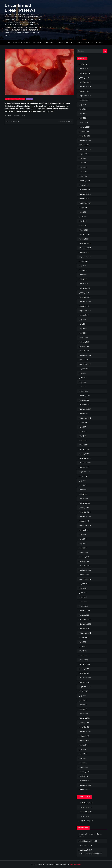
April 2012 (83, 709)
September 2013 (85, 633)
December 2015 (85, 512)
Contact (99, 42)
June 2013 (83, 646)
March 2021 (84, 230)
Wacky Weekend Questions (90, 854)
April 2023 (83, 118)
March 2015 (84, 552)
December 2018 (85, 351)
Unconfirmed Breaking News (20, 8)
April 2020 (83, 279)
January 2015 (84, 561)
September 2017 (85, 418)
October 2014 (84, 575)
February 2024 (85, 73)
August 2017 (84, 423)
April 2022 (83, 172)
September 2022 (85, 149)
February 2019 (85, 342)
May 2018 (83, 382)
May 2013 (83, 651)
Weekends (83, 850)
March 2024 (84, 69)
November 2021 (85, 194)
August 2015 (84, 530)
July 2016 (83, 481)
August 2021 (84, 208)
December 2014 (85, 566)
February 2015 (85, 557)
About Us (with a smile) (21, 42)
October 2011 (84, 736)
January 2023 (84, 131)
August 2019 (84, 315)
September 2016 (85, 472)
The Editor (37, 42)
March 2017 (84, 445)
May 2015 (83, 543)
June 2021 (83, 217)
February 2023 (85, 127)
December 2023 (85, 82)
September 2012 (85, 687)
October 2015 (84, 521)
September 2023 (85, 96)
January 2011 (84, 776)
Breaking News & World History (15, 99)
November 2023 (85, 87)
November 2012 (85, 678)
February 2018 (85, 396)
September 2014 (85, 579)
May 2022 (83, 167)
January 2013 (84, 669)
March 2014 (84, 606)
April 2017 (83, 440)
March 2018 (84, 391)
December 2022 (85, 136)
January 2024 (84, 78)
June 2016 (83, 485)
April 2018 (83, 387)
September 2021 (85, 203)
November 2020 (85, 248)
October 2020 (84, 252)
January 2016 (84, 508)
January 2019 (84, 346)
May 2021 (83, 221)
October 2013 (84, 629)
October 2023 (84, 91)
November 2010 (85, 785)
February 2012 (85, 718)
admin (9, 116)
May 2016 (83, 490)
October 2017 (84, 414)
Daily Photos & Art (86, 803)
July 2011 (83, 749)
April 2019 (83, 333)
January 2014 (84, 615)
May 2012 (83, 705)
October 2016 (84, 467)
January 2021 (84, 239)
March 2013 (84, 660)
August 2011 (84, 745)
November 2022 (85, 140)
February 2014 (85, 611)
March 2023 (84, 122)
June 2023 (83, 109)
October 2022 (84, 145)
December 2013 (85, 620)
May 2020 (83, 275)
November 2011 (85, 732)
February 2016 (85, 503)
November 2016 (85, 463)
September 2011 (85, 740)
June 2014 (83, 593)
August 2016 (84, 476)
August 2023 (84, 100)
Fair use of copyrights (85, 42)
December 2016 (85, 458)
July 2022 (83, 158)
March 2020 (84, 284)
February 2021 (85, 234)
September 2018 (85, 364)
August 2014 (84, 584)
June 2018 (83, 378)
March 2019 (84, 337)
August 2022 (84, 154)
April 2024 (83, 64)
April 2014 (83, 602)
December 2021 (85, 190)
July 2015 (83, 534)
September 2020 (85, 257)
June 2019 (83, 324)
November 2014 (85, 570)
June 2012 (83, 700)
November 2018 (85, 355)
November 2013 (85, 624)
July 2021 (83, 212)
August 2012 (84, 691)
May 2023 (83, 114)
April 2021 (83, 225)
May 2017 (83, 436)
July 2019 (83, 320)
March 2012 (84, 714)
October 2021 (84, 199)
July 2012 (83, 696)
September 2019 (85, 311)
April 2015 (83, 548)
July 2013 (83, 642)
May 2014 (83, 597)
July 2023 (83, 105)
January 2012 (84, 723)
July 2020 (83, 266)
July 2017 (83, 427)
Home (8, 42)
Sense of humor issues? (66, 42)
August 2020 (84, 261)
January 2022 (84, 185)
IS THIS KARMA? (49, 42)
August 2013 (84, 637)
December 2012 (85, 673)
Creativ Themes (75, 864)
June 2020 (83, 270)
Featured (29, 99)
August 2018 (84, 369)
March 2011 (84, 767)
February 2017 (85, 449)
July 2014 (83, 588)
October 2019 (84, 306)
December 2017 (85, 405)
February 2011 (85, 772)
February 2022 (85, 181)
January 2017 (84, 454)
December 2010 (85, 781)
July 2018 (83, 373)
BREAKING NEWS (14, 122)
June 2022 (83, 163)
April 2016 (83, 494)
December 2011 (85, 727)
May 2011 (83, 758)
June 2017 (83, 431)
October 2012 (84, 682)
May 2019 (83, 328)
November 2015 (85, 517)
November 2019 (85, 302)
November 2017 (85, 409)
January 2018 (84, 400)
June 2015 (83, 539)
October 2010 (84, 790)
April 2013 (83, 655)
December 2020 (85, 243)
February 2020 (85, 288)
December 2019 (85, 297)
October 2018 (84, 360)
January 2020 (84, 293)
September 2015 (85, 526)
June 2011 (83, 754)
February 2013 (85, 664)
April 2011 (83, 763)
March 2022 (84, 176)
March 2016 (84, 499)
